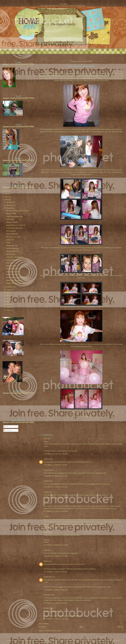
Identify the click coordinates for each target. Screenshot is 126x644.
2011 (6, 194)
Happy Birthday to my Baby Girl (16, 225)
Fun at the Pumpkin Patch (14, 260)
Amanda (46, 532)
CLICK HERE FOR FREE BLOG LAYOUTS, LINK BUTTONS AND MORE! (62, 6)
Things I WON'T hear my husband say (17, 283)
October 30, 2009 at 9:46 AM (56, 590)
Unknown (47, 459)
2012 (6, 191)
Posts (6, 427)
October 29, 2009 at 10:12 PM (56, 498)
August (9, 290)
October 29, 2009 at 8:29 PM (55, 465)
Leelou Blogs (64, 4)
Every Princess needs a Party (81, 66)
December (10, 202)
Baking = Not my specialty (14, 280)
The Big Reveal (11, 254)
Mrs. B (46, 503)
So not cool (9, 263)
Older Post (120, 627)
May (8, 298)
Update (8, 243)
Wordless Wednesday (12, 222)
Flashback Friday (11, 214)
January (9, 310)
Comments (8, 430)
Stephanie (47, 481)
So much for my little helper (14, 228)
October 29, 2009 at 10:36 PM (56, 511)
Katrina (46, 492)
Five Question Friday (12, 269)
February (9, 307)
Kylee (46, 439)
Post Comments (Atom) (54, 631)
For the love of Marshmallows (15, 257)
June (8, 296)
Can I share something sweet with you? (17, 211)
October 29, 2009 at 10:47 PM (56, 527)
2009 (6, 200)
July (8, 293)
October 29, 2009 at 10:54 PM (56, 545)
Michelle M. (47, 608)
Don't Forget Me (11, 231)
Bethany (46, 561)
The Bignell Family (63, 24)
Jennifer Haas (48, 577)
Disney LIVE (10, 240)
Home (82, 627)
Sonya (46, 550)
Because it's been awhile (13, 237)
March (9, 304)
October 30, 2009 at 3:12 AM (56, 556)
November (10, 205)
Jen (45, 516)
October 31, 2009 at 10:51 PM (56, 619)
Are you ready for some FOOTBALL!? (18, 277)
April (8, 301)
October (9, 208)
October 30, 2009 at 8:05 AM (56, 572)
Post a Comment (44, 624)
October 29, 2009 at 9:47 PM (55, 487)
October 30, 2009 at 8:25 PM (55, 603)
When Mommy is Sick (13, 251)
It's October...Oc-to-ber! (13, 272)
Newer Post (42, 627)
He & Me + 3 (48, 595)
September (10, 287)
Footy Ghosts (10, 219)
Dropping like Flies (12, 246)
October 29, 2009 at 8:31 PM (55, 476)
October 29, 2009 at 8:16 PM (55, 454)
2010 (6, 197)
